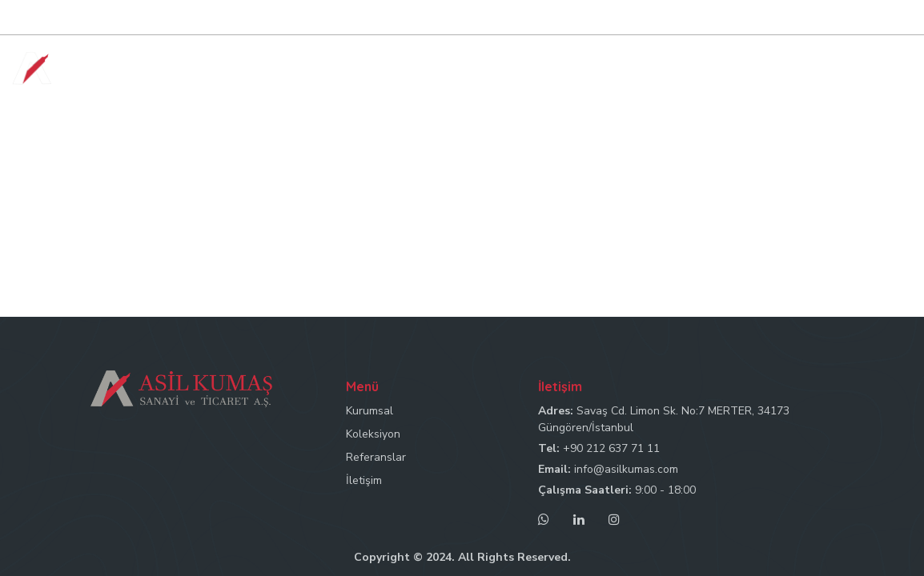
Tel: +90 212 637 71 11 (604, 18)
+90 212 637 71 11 (611, 448)
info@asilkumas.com (626, 469)
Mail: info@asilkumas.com (740, 18)
